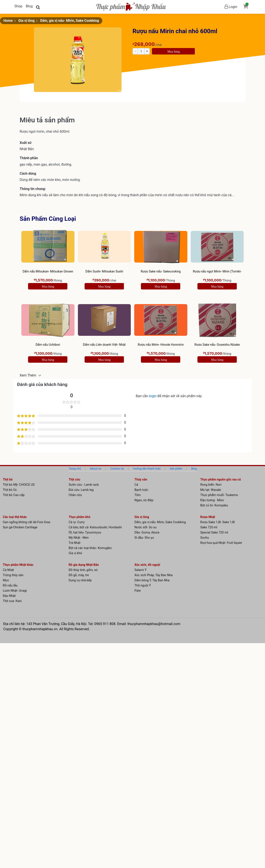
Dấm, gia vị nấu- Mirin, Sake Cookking (69, 21)
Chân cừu (75, 495)
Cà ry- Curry (77, 522)
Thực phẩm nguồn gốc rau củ (221, 480)
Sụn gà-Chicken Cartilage (20, 527)
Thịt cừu (74, 480)
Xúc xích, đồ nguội (147, 565)
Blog (29, 6)
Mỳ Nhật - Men (79, 538)
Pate (138, 591)
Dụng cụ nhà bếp (80, 580)
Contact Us (117, 469)
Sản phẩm (176, 469)
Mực (6, 580)
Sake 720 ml (209, 527)
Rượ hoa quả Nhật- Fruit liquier (221, 543)
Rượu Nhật (208, 517)
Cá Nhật (8, 570)
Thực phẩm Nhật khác (18, 565)
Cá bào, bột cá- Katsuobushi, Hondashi (95, 527)
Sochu (205, 538)
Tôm (138, 495)
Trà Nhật (75, 543)
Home (8, 21)
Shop (18, 6)
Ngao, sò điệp (144, 500)
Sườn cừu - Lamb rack (84, 485)
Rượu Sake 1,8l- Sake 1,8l (218, 522)
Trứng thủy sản (13, 575)
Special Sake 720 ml (214, 533)
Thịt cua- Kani (12, 601)
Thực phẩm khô (80, 517)
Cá (136, 485)
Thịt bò (8, 480)
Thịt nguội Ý (143, 586)
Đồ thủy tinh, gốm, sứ (83, 570)
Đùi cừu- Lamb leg (81, 490)
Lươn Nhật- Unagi (15, 591)
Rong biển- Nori (211, 485)
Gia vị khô (75, 553)
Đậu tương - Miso (212, 500)
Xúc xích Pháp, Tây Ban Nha (154, 575)
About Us (96, 469)
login (153, 396)
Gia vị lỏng (26, 21)
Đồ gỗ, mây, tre (79, 575)
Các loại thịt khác (15, 517)
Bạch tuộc (141, 490)
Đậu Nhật (9, 596)
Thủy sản (141, 480)
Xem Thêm (28, 375)
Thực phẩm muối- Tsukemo (219, 495)
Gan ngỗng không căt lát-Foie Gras (27, 522)
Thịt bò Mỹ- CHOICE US (19, 485)
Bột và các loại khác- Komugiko (90, 548)
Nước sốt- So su (145, 527)
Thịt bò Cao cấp (14, 495)
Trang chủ (75, 469)
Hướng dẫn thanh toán (147, 469)
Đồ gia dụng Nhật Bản (84, 565)
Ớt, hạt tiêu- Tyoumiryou (85, 533)
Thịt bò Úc (10, 490)
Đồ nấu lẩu (10, 586)
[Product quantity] (141, 51)
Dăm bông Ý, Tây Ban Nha (152, 580)
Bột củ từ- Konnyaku (214, 505)
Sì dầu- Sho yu (144, 538)
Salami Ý (140, 570)
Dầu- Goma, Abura (147, 533)
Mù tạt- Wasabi (211, 490)
